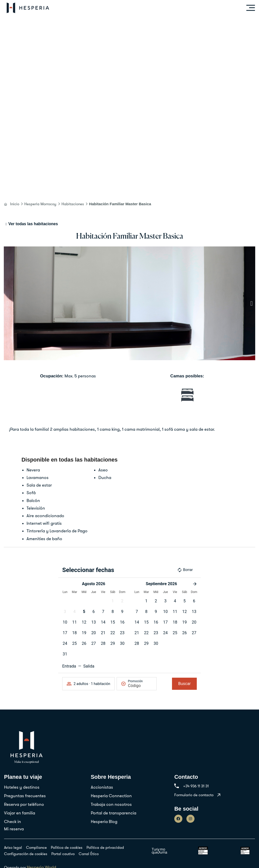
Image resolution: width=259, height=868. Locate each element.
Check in (13, 821)
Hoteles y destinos (22, 787)
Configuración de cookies (26, 854)
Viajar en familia (20, 813)
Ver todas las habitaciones (33, 224)
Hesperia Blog (104, 821)
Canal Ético (89, 854)
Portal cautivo (63, 854)
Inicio (15, 204)
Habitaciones (73, 204)
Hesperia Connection (111, 796)
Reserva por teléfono (24, 804)
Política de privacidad (105, 847)
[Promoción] (140, 686)
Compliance (36, 847)
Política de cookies (67, 847)
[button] (7, 303)
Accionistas (102, 787)
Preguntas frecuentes (25, 796)
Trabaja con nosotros (111, 804)
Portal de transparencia (114, 813)
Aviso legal (13, 847)
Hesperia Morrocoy (40, 204)
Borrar (185, 570)
